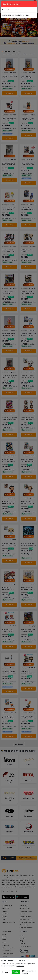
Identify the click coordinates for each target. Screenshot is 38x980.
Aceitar (16, 972)
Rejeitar (5, 972)
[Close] (35, 3)
